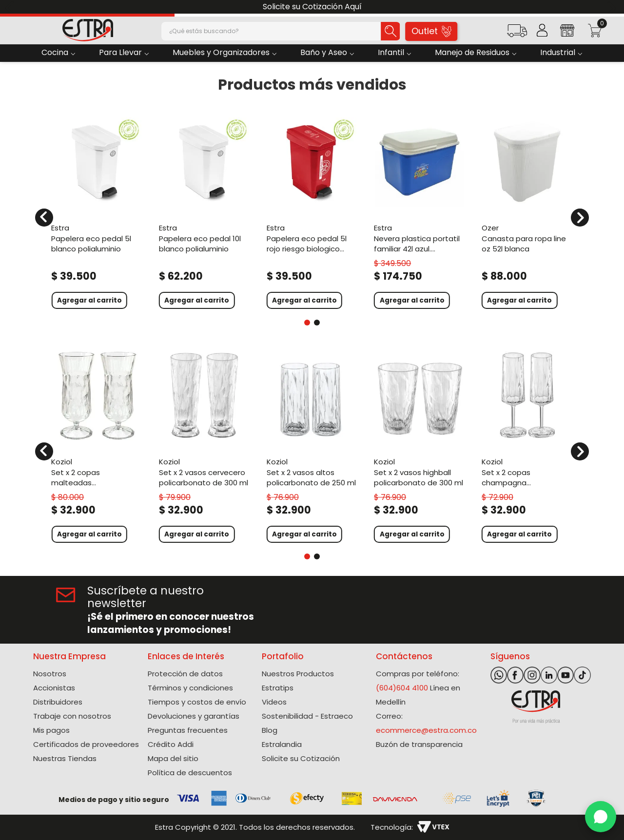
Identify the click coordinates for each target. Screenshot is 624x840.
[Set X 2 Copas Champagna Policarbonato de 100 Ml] (527, 446)
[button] (517, 34)
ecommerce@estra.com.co (426, 730)
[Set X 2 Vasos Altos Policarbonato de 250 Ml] (312, 446)
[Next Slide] (613, 7)
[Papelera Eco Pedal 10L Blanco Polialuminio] (205, 212)
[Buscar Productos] (379, 31)
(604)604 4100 (402, 688)
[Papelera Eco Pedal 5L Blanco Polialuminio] (97, 212)
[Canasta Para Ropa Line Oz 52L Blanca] (527, 212)
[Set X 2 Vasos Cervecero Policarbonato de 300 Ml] (205, 446)
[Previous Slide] (11, 7)
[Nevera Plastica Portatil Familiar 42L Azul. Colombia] (419, 212)
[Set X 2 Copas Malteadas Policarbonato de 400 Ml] (97, 446)
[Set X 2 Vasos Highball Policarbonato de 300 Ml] (419, 446)
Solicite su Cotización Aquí (312, 7)
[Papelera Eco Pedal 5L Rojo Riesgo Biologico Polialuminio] (312, 212)
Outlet (432, 31)
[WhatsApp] (601, 817)
